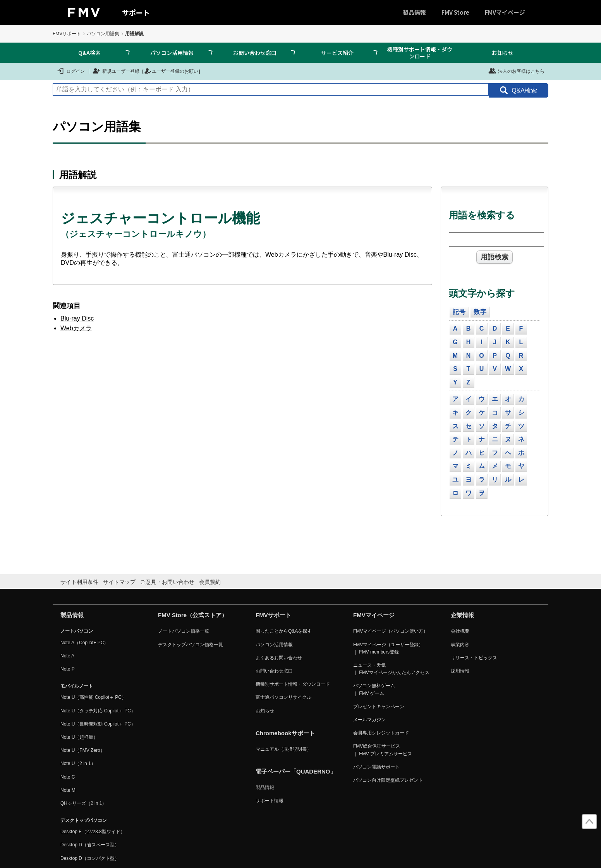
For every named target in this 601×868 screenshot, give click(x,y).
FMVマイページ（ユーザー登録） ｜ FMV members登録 (388, 648)
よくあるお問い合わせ (279, 658)
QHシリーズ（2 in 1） (83, 803)
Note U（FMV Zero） (83, 750)
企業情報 (462, 615)
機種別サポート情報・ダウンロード (420, 53)
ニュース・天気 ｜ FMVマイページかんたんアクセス (391, 669)
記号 (459, 312)
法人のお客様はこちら (516, 71)
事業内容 (460, 645)
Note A (67, 656)
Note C (68, 777)
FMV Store (455, 12)
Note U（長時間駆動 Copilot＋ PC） (98, 724)
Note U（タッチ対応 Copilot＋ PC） (98, 711)
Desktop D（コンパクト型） (90, 858)
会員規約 (210, 582)
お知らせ (503, 53)
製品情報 (414, 12)
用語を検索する (482, 215)
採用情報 (460, 671)
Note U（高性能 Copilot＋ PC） (93, 697)
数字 (480, 312)
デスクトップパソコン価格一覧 (191, 645)
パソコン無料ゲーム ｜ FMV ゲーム (374, 689)
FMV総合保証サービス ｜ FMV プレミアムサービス (383, 750)
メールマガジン (369, 720)
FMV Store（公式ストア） (193, 615)
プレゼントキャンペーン (379, 707)
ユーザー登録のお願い (171, 71)
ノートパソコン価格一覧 (184, 631)
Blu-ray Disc (77, 318)
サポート (136, 12)
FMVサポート (67, 34)
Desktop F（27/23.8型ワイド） (93, 832)
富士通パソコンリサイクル (283, 697)
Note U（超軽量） (79, 737)
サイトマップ (119, 582)
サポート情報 (270, 801)
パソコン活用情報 (172, 53)
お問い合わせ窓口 (255, 53)
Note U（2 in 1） (78, 763)
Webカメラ (76, 328)
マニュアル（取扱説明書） (283, 749)
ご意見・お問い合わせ (167, 582)
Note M (68, 790)
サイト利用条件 (79, 582)
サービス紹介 (337, 53)
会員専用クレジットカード (381, 733)
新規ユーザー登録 (116, 71)
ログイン (71, 71)
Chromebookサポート (285, 733)
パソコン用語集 (103, 34)
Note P (68, 669)
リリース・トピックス (474, 658)
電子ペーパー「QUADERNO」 (296, 771)
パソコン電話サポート (376, 767)
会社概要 (460, 631)
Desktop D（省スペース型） (90, 845)
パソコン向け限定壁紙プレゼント (388, 780)
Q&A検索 (89, 53)
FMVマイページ (505, 12)
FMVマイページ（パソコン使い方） (391, 631)
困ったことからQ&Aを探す (284, 631)
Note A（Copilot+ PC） (84, 643)
